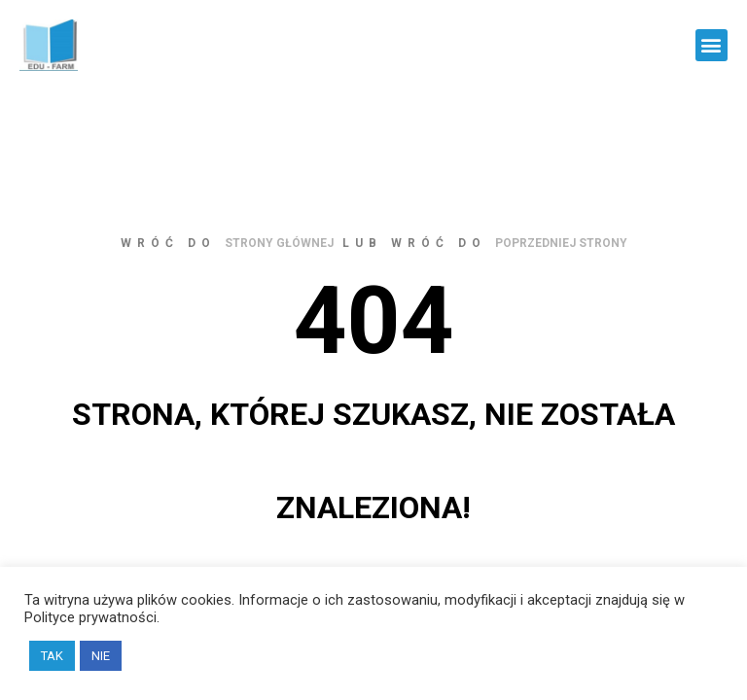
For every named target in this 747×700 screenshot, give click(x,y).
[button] (711, 45)
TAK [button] (52, 656)
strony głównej (279, 243)
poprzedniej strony (561, 243)
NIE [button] (101, 656)
